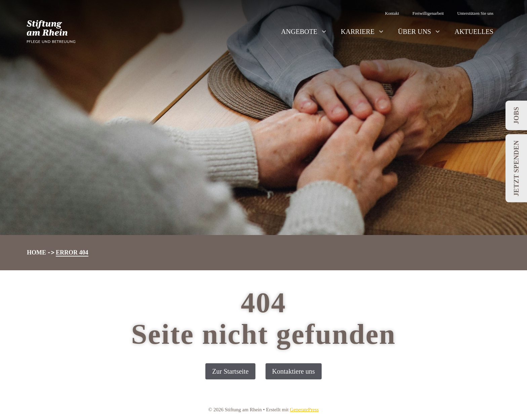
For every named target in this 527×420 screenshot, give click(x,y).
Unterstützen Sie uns (475, 13)
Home (36, 252)
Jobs (516, 115)
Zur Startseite (230, 371)
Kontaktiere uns (294, 371)
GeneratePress (304, 410)
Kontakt (392, 13)
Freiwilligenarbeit (428, 13)
